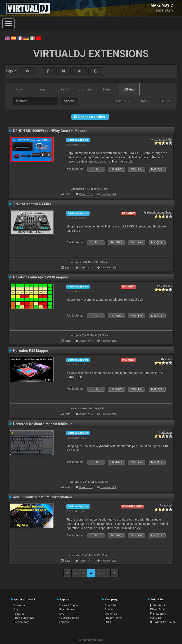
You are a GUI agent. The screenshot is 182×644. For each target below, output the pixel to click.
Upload (166, 101)
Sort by (122, 101)
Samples (85, 89)
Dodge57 (166, 286)
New (20, 89)
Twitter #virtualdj (162, 622)
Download (20, 605)
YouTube (157, 609)
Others (129, 89)
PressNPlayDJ (163, 139)
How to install (109, 194)
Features (19, 614)
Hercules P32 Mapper (31, 351)
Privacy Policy (113, 618)
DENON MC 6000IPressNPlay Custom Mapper (50, 131)
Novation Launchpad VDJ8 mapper (41, 277)
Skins (41, 89)
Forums (64, 622)
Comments (86, 194)
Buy (16, 609)
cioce (169, 359)
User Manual (67, 609)
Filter (144, 101)
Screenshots (21, 622)
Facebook (158, 605)
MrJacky (167, 432)
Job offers (111, 614)
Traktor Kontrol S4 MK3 (32, 204)
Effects (63, 89)
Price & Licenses (24, 618)
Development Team (160, 212)
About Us (110, 605)
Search (69, 101)
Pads (107, 89)
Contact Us (112, 609)
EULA (108, 622)
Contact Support (69, 605)
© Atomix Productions (91, 640)
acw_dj (168, 505)
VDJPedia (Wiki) (69, 618)
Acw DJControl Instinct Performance (43, 497)
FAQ (62, 614)
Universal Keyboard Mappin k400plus (43, 424)
